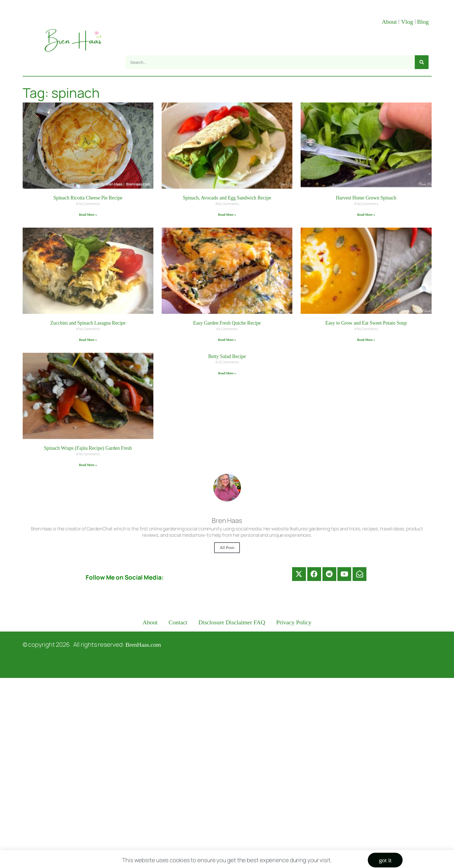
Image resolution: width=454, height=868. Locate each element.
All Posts (227, 548)
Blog (423, 22)
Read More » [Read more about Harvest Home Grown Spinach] (366, 215)
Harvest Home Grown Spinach (366, 198)
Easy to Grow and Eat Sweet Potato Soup (366, 323)
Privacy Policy (294, 622)
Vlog (408, 22)
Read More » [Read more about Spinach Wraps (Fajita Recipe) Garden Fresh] (88, 465)
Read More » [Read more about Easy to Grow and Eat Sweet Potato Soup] (366, 340)
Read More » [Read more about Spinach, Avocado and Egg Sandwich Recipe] (227, 215)
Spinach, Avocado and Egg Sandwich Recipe (227, 198)
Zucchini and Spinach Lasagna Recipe (88, 323)
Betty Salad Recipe (227, 356)
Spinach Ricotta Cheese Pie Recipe (88, 198)
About (390, 22)
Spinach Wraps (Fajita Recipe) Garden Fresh (88, 448)
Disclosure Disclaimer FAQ (232, 622)
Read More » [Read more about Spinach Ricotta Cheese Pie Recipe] (88, 215)
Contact (178, 622)
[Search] (422, 62)
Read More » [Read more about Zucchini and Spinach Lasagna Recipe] (88, 340)
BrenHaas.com (143, 645)
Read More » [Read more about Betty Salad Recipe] (227, 373)
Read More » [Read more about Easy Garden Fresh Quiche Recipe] (227, 340)
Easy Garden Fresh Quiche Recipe (227, 323)
